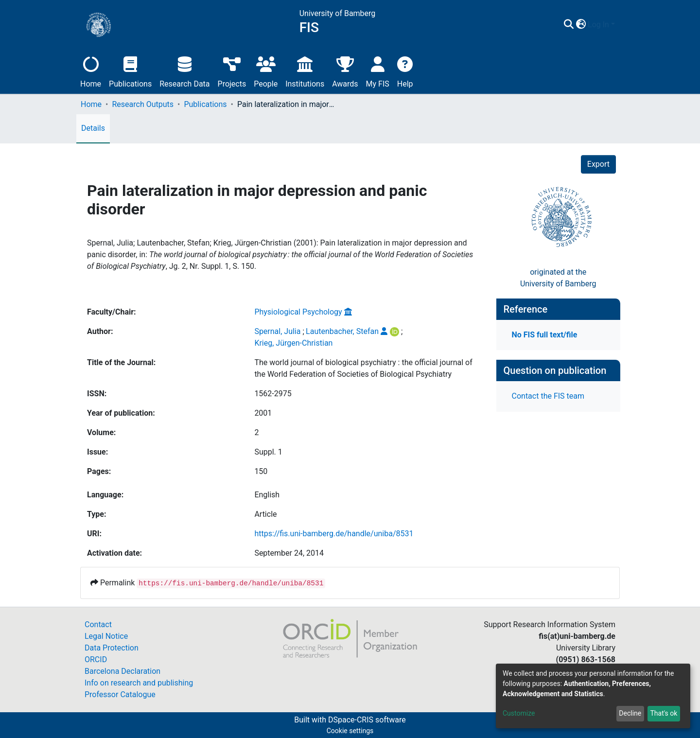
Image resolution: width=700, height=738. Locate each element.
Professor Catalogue (120, 694)
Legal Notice (106, 636)
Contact (98, 624)
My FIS (378, 71)
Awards (345, 71)
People (266, 71)
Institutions (305, 71)
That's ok (664, 713)
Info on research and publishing (139, 683)
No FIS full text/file (545, 335)
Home (91, 71)
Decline (630, 713)
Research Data (184, 71)
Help (405, 71)
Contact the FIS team (548, 396)
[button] (581, 25)
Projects (232, 71)
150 (261, 471)
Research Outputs (143, 104)
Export (598, 164)
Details (93, 128)
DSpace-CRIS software (367, 720)
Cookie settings (350, 731)
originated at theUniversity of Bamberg (558, 278)
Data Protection (112, 648)
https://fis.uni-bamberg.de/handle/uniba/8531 (334, 534)
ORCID (96, 659)
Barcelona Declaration (122, 671)
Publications (130, 71)
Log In (598, 25)
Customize (519, 713)
